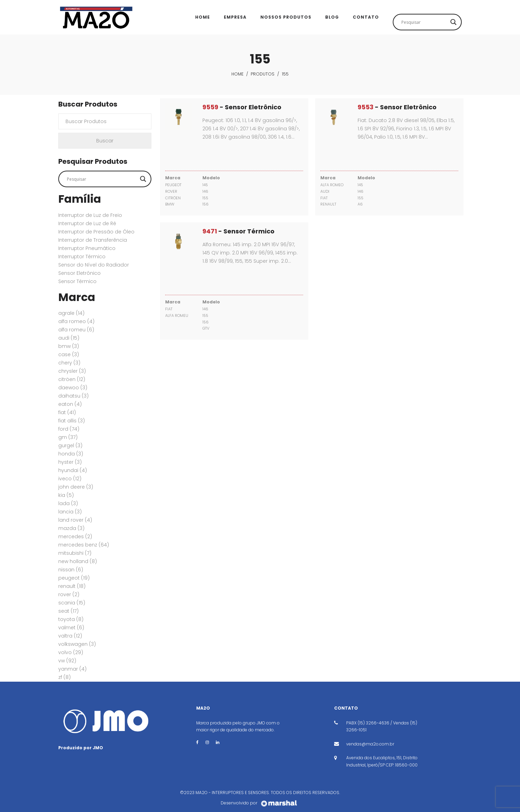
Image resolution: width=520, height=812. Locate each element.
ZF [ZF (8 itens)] (64, 677)
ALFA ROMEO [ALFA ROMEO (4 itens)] (76, 321)
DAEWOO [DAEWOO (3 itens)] (73, 388)
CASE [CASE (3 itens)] (69, 354)
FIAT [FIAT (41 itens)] (67, 412)
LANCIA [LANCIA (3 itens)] (70, 512)
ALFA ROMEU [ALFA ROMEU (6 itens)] (76, 330)
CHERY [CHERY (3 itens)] (69, 363)
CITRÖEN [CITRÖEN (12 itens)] (72, 379)
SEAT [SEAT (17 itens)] (68, 611)
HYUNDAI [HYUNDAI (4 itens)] (73, 470)
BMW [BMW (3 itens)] (69, 346)
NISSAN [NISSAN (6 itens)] (71, 570)
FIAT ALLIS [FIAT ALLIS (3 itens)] (72, 421)
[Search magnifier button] (453, 22)
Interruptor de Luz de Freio (90, 215)
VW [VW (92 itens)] (67, 661)
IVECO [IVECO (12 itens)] (70, 479)
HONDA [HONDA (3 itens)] (71, 454)
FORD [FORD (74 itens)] (69, 429)
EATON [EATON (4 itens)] (70, 404)
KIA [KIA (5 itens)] (66, 495)
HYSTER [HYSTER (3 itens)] (70, 462)
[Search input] (424, 22)
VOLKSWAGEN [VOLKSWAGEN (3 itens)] (77, 644)
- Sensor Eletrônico (242, 107)
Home (237, 74)
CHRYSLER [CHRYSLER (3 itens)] (72, 371)
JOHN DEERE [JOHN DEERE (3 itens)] (76, 487)
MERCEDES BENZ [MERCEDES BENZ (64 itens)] (84, 545)
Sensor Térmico (77, 281)
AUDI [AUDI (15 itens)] (69, 338)
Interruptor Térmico (82, 257)
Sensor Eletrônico (79, 273)
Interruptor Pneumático (87, 248)
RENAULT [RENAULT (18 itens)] (72, 586)
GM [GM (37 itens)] (68, 437)
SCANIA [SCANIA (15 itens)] (72, 603)
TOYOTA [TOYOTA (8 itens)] (71, 619)
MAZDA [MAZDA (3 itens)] (71, 528)
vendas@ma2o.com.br (370, 744)
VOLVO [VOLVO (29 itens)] (71, 652)
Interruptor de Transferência (93, 240)
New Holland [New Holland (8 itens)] (78, 561)
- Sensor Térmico (238, 231)
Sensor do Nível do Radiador (94, 265)
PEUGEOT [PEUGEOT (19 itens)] (74, 578)
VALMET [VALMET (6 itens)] (71, 628)
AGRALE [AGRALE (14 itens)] (71, 313)
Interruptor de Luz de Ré (87, 223)
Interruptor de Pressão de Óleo (96, 232)
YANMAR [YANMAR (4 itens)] (72, 669)
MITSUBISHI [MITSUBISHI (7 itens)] (75, 553)
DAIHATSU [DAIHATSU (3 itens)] (73, 396)
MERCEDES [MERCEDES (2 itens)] (75, 537)
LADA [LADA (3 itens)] (68, 503)
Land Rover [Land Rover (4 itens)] (75, 520)
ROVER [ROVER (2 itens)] (69, 594)
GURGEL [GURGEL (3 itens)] (70, 445)
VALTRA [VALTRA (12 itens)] (70, 636)
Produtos (263, 74)
